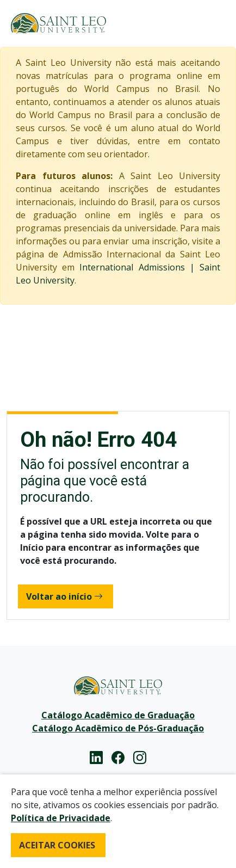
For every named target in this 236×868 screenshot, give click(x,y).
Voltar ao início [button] (64, 596)
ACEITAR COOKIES (57, 845)
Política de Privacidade (61, 818)
